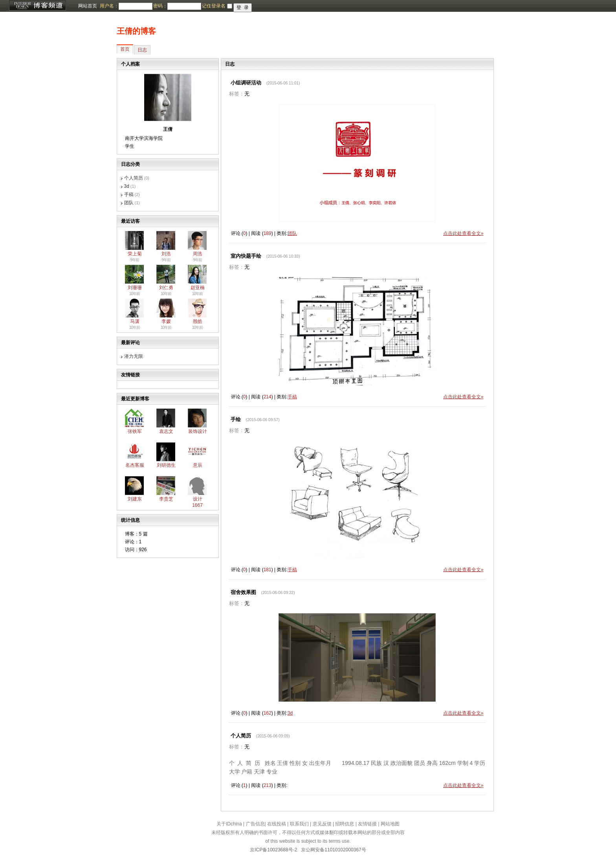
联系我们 (299, 824)
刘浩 (166, 254)
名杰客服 (135, 465)
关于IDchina (229, 824)
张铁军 (135, 431)
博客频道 (37, 6)
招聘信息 (345, 824)
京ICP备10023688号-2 (273, 850)
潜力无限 (134, 356)
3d (127, 186)
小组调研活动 (246, 83)
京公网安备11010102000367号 (333, 850)
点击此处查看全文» (463, 233)
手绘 (236, 419)
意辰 (198, 465)
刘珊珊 (135, 288)
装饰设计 (198, 431)
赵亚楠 (198, 288)
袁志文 (166, 431)
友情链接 (367, 824)
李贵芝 (166, 499)
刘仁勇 (166, 288)
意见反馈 (322, 824)
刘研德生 (166, 465)
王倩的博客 (136, 31)
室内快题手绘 (246, 256)
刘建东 (135, 499)
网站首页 (88, 6)
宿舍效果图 (243, 592)
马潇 (135, 321)
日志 (142, 50)
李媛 (166, 321)
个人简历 (134, 178)
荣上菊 (135, 254)
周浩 (198, 254)
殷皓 (198, 321)
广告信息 (255, 824)
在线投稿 (277, 824)
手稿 (129, 194)
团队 (129, 203)
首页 (125, 49)
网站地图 (390, 824)
